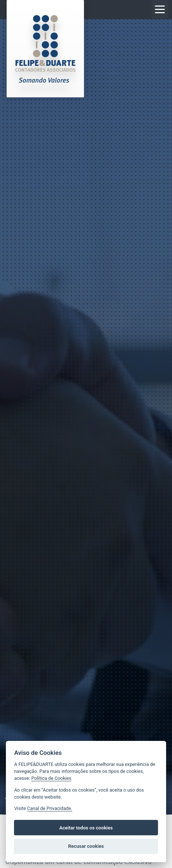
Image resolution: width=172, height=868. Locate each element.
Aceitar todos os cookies (86, 828)
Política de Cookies (51, 778)
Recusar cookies (86, 846)
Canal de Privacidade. (50, 808)
